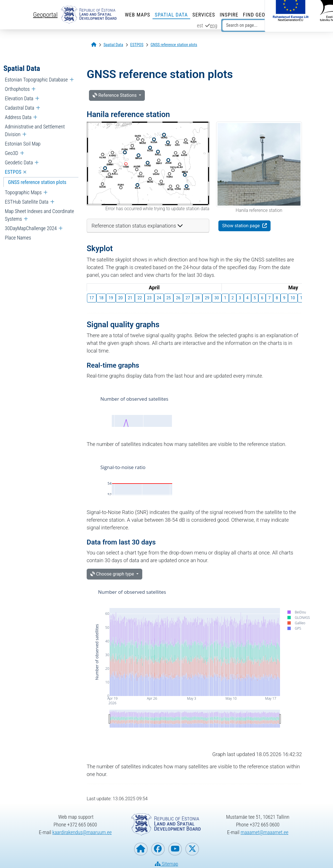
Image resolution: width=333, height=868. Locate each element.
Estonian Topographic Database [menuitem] (36, 80)
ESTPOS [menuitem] (13, 172)
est (200, 25)
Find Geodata (260, 15)
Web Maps (138, 15)
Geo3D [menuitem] (12, 153)
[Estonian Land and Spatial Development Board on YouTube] (175, 849)
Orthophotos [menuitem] (17, 89)
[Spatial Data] (113, 45)
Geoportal (45, 15)
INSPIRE (229, 15)
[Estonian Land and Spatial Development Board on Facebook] (158, 849)
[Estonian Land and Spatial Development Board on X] (192, 849)
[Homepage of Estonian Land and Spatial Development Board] (141, 849)
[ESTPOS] (137, 45)
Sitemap (166, 864)
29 (207, 298)
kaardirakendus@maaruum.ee (82, 832)
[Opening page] (94, 45)
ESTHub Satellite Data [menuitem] (27, 202)
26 (178, 298)
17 (92, 298)
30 (217, 298)
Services (204, 15)
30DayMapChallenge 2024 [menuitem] (31, 228)
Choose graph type (113, 574)
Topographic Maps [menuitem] (23, 192)
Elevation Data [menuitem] (19, 98)
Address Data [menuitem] (18, 117)
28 (198, 298)
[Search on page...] (255, 25)
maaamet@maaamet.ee (265, 832)
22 (140, 298)
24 (159, 298)
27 (188, 298)
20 (121, 298)
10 (293, 298)
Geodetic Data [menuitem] (19, 162)
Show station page (241, 226)
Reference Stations (115, 95)
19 (111, 298)
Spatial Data (171, 15)
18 (101, 298)
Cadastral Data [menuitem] (20, 108)
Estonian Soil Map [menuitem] (23, 144)
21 (130, 298)
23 (149, 298)
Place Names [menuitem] (18, 238)
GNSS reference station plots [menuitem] (37, 182)
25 (169, 298)
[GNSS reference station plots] (174, 45)
